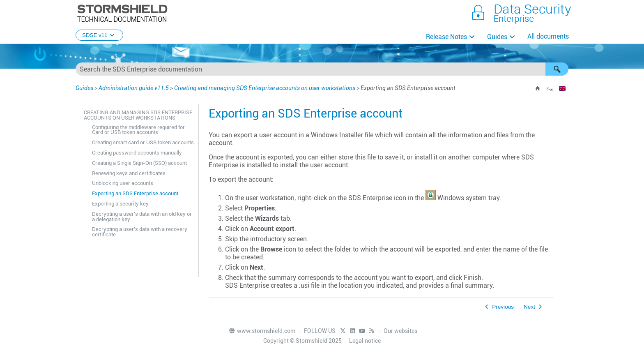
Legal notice (365, 341)
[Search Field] (322, 69)
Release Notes (446, 37)
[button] (557, 69)
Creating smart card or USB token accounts (143, 142)
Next (529, 307)
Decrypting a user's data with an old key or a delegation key (142, 217)
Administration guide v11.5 (134, 88)
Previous (503, 307)
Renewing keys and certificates (129, 173)
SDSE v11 (99, 35)
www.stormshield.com (262, 331)
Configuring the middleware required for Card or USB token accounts (138, 130)
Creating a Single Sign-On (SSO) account (139, 163)
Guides (497, 37)
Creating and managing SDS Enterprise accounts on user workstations (265, 88)
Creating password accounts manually (137, 153)
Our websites (400, 331)
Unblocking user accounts (123, 183)
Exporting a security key (120, 204)
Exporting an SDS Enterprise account (135, 193)
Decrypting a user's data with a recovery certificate (140, 232)
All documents (548, 36)
